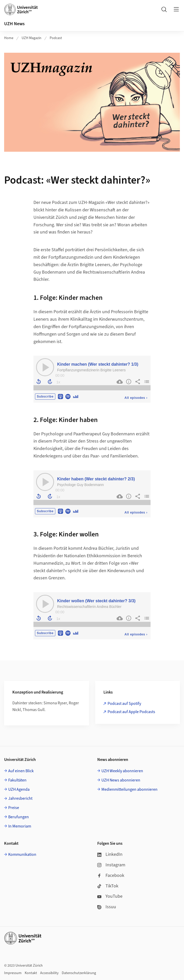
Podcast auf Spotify (124, 704)
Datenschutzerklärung (79, 973)
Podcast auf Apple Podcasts (131, 712)
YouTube (110, 896)
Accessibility (49, 973)
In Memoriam (20, 826)
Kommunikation (22, 855)
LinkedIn (110, 854)
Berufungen (19, 817)
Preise (14, 808)
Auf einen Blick (21, 771)
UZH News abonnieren (121, 780)
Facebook (111, 875)
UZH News (14, 24)
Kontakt (31, 973)
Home (9, 38)
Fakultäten (17, 780)
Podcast (56, 38)
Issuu (107, 907)
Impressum (13, 973)
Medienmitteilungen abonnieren (129, 789)
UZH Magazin (32, 38)
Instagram (111, 865)
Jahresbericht (20, 798)
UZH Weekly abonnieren (122, 771)
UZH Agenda (19, 789)
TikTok (108, 886)
